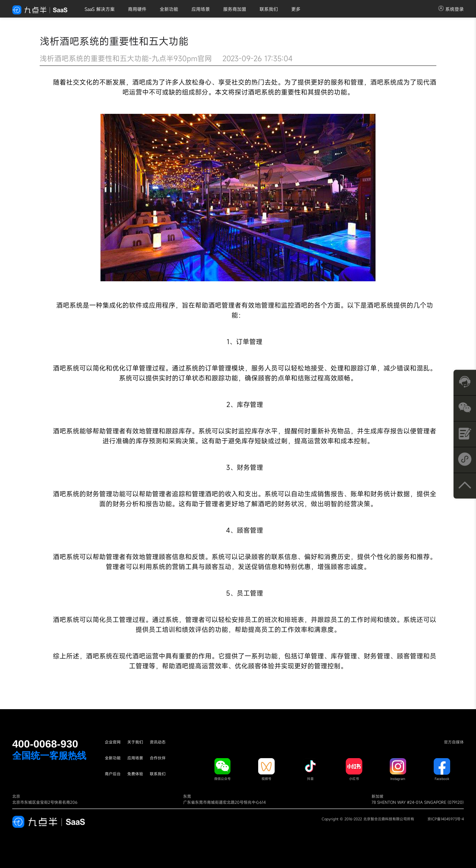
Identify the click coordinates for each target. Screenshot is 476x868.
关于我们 (135, 742)
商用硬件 (137, 9)
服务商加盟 (235, 9)
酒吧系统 (383, 82)
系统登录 (451, 9)
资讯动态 (158, 742)
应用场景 (201, 9)
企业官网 (113, 742)
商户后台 (113, 774)
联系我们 (269, 9)
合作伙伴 (158, 758)
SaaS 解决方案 (100, 9)
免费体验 (135, 774)
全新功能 (169, 9)
